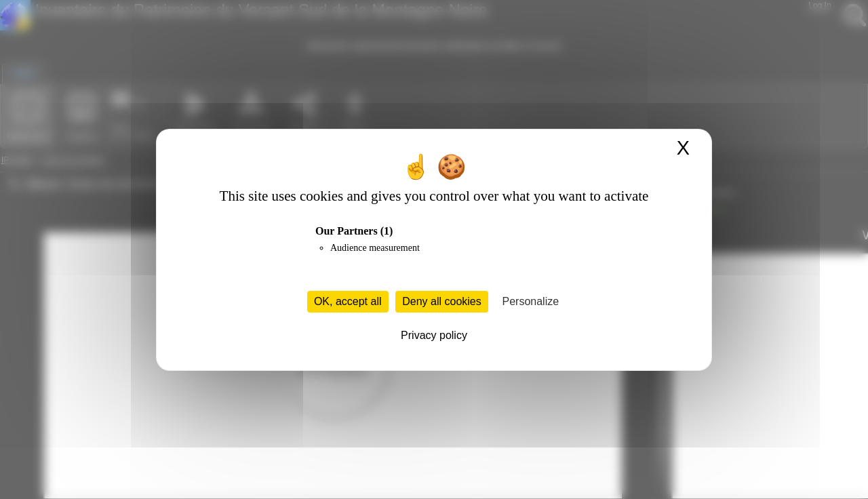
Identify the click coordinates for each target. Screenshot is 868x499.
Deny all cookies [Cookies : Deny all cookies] (442, 301)
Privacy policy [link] (434, 335)
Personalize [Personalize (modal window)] (531, 301)
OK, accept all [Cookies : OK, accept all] (348, 301)
